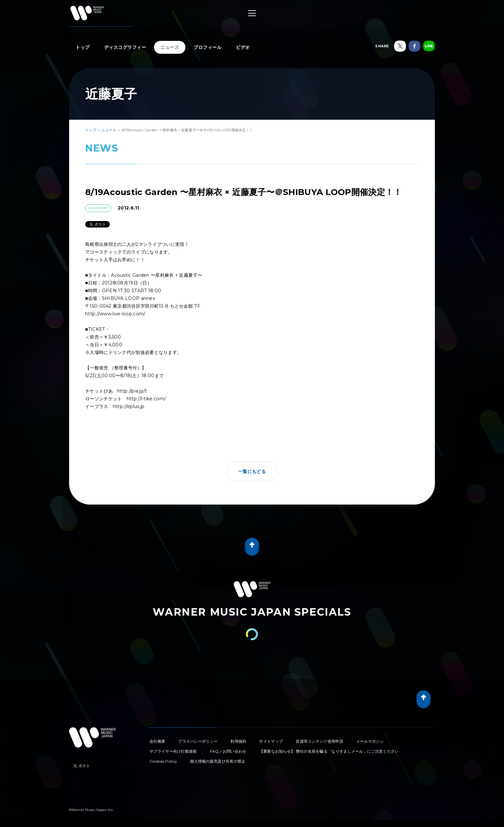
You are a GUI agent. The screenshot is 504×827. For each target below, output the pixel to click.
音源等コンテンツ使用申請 (319, 741)
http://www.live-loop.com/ (115, 314)
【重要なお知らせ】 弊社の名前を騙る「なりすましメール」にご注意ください (329, 751)
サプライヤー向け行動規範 (173, 751)
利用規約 (238, 741)
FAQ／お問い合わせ (228, 751)
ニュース (170, 47)
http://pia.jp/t (132, 391)
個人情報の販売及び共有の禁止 (218, 761)
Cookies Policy (163, 761)
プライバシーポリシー (198, 741)
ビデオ (243, 47)
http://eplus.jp (129, 406)
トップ (83, 47)
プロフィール (207, 47)
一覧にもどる (252, 471)
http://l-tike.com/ (146, 399)
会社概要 (157, 741)
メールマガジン (370, 741)
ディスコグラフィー (125, 47)
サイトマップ (271, 741)
